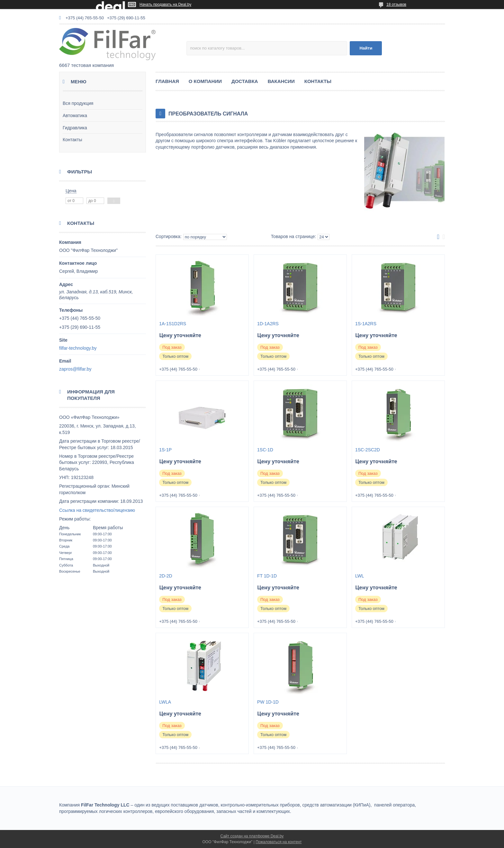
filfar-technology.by (78, 348)
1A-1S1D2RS (173, 324)
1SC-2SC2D (368, 450)
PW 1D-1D (268, 702)
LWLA (165, 702)
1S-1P (165, 450)
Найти (366, 48)
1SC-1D (265, 450)
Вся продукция (78, 103)
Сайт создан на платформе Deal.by (252, 836)
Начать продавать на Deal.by (165, 5)
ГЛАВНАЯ (167, 81)
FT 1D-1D (267, 576)
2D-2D (166, 576)
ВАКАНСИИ (281, 81)
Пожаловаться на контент (279, 842)
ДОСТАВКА (245, 81)
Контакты (72, 140)
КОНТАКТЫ (318, 81)
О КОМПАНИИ (205, 81)
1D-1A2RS (268, 324)
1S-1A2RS (366, 324)
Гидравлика (75, 128)
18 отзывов (396, 5)
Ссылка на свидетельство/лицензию (97, 510)
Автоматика (75, 115)
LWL (360, 576)
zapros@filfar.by (75, 369)
